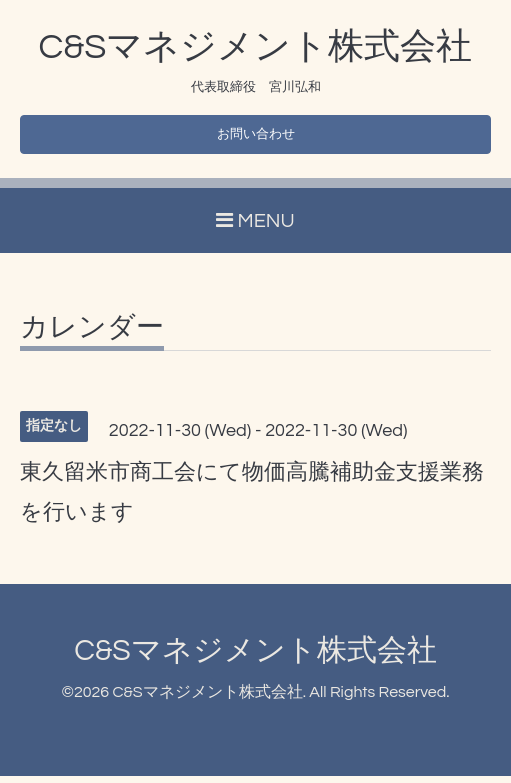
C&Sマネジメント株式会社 (256, 47)
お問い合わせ (256, 138)
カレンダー (92, 335)
